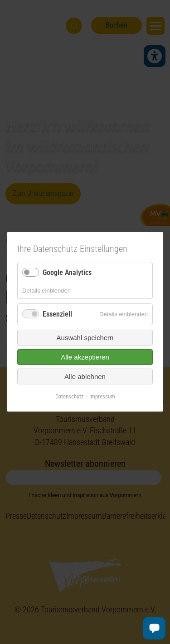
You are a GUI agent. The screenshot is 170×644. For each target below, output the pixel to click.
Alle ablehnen (85, 376)
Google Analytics (67, 272)
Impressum (102, 396)
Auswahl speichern (85, 338)
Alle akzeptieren (85, 357)
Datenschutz (70, 396)
